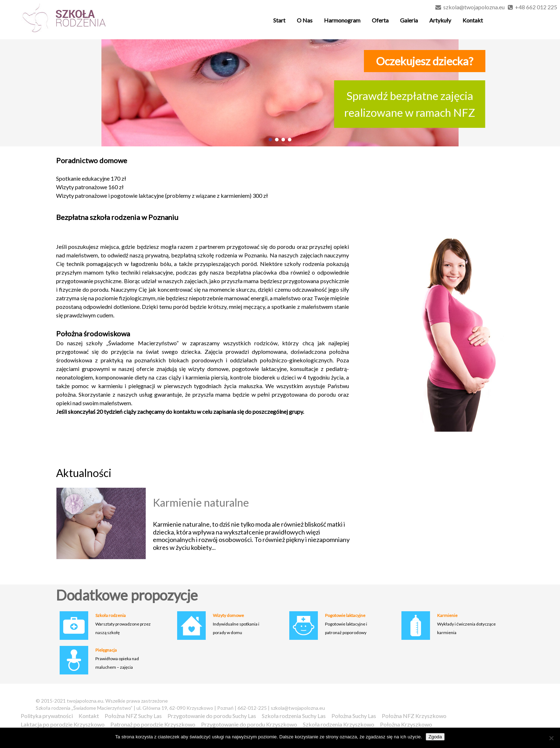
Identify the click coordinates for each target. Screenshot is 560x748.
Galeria (409, 20)
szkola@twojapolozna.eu (474, 7)
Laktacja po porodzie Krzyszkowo (63, 724)
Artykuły (440, 20)
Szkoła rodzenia (111, 615)
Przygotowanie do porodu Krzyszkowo (249, 724)
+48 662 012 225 (536, 7)
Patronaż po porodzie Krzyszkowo (153, 724)
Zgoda (435, 737)
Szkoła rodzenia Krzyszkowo (339, 724)
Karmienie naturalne (201, 502)
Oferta (380, 20)
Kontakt (473, 20)
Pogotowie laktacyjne (345, 615)
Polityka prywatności (47, 716)
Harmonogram (342, 20)
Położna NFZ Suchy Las (133, 716)
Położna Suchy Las (354, 716)
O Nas (305, 20)
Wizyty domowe (228, 615)
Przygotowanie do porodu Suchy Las (212, 716)
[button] (270, 140)
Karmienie (447, 615)
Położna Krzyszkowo (406, 724)
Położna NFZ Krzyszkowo (414, 716)
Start (279, 20)
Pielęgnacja (106, 650)
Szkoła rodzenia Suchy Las (294, 716)
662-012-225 (252, 708)
